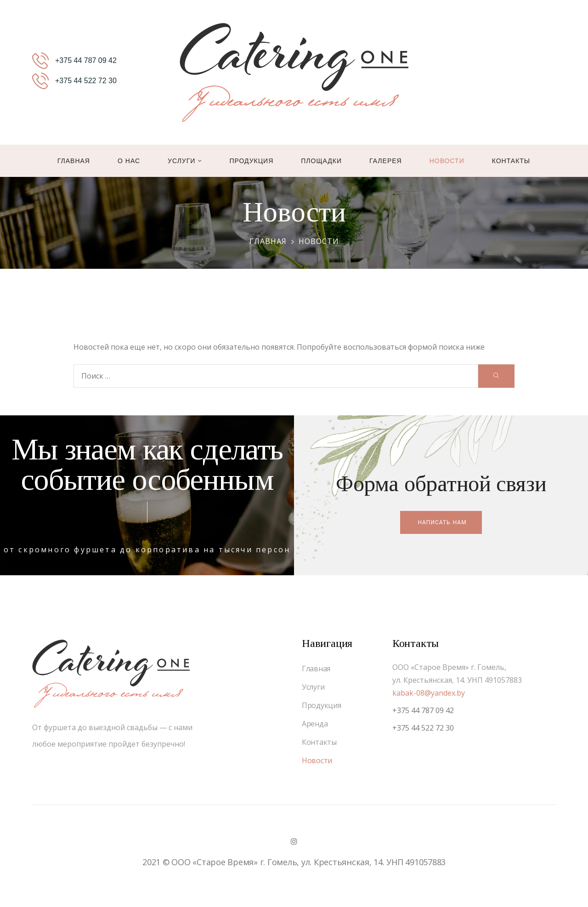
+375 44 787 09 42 (423, 710)
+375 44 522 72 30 (423, 728)
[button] (441, 522)
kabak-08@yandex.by (429, 693)
